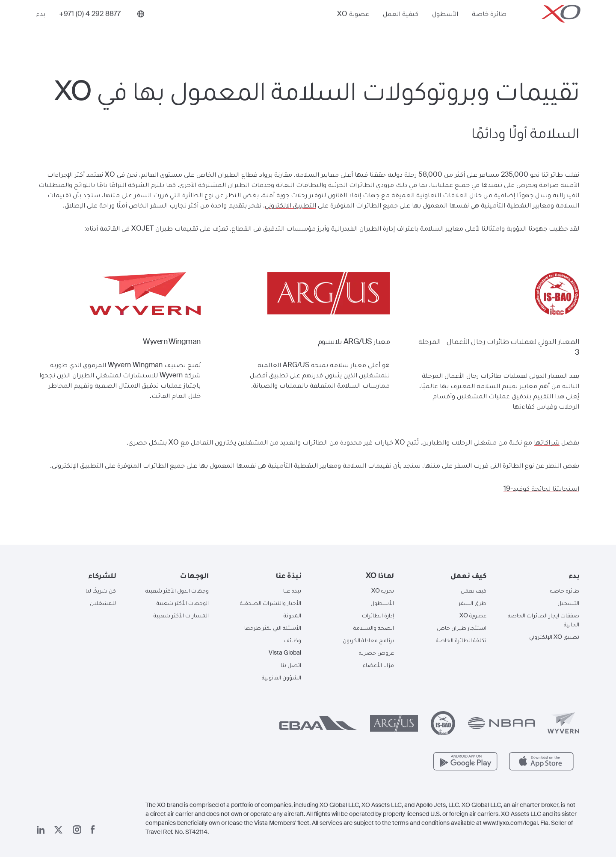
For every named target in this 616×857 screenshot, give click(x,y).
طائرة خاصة (489, 27)
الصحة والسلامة (374, 628)
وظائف (293, 640)
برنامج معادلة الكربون (368, 640)
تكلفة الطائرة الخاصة (461, 640)
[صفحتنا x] (58, 830)
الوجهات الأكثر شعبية (183, 603)
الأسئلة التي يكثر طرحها (273, 628)
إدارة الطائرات (378, 615)
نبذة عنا (292, 590)
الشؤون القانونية (281, 677)
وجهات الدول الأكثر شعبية (177, 590)
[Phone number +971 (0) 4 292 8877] (90, 27)
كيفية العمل (401, 27)
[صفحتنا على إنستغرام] (77, 830)
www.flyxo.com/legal (510, 823)
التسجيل (568, 603)
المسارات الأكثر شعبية (181, 615)
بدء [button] (41, 27)
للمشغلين (103, 603)
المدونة (292, 615)
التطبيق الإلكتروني (290, 205)
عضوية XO (353, 27)
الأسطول (445, 27)
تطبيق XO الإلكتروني (554, 637)
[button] (540, 576)
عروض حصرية (376, 652)
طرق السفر (472, 603)
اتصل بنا (291, 665)
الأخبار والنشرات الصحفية (271, 603)
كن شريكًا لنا (101, 590)
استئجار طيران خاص (462, 628)
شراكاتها (547, 442)
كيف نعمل (474, 590)
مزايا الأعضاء (378, 665)
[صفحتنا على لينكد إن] (41, 830)
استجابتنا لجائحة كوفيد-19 (541, 488)
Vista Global (285, 652)
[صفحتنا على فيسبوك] (93, 830)
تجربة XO (383, 590)
